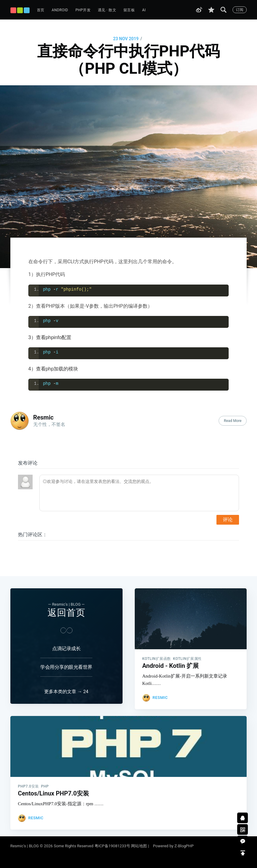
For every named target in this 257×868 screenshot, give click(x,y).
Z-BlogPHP (184, 846)
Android (60, 10)
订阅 (240, 10)
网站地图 (139, 846)
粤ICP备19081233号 (112, 846)
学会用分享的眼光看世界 (66, 656)
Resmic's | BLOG (25, 846)
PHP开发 (83, 10)
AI (144, 10)
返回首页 (66, 602)
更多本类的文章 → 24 (66, 686)
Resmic (43, 417)
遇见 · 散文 (107, 10)
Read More (233, 421)
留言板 (129, 10)
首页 (41, 10)
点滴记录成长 (66, 638)
